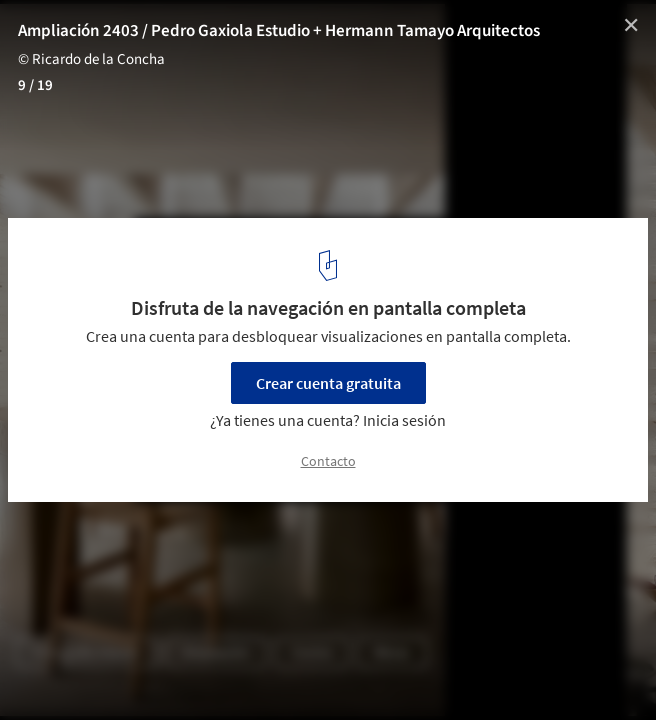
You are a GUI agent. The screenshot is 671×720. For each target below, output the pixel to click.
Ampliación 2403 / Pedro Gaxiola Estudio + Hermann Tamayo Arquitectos (279, 31)
